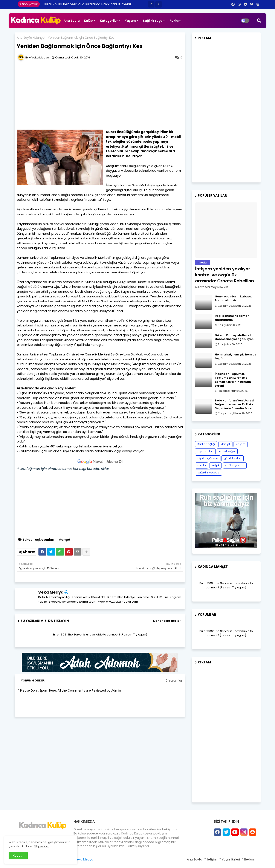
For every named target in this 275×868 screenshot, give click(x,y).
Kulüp (88, 21)
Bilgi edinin (42, 846)
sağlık (215, 465)
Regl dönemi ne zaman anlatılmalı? (232, 318)
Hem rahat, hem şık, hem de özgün (236, 357)
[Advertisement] (102, 96)
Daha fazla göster (167, 621)
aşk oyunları (45, 540)
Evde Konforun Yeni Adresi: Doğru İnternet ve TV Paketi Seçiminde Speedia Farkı (235, 404)
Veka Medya (51, 592)
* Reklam (249, 859)
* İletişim (211, 859)
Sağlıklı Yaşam (154, 21)
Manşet (40, 38)
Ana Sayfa (72, 21)
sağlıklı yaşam (235, 465)
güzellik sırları (233, 458)
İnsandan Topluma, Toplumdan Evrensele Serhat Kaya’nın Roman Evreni (233, 380)
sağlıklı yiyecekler (209, 472)
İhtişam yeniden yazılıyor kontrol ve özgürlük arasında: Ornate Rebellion (225, 275)
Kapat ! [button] (18, 856)
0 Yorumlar (174, 681)
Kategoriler (109, 21)
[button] (151, 4)
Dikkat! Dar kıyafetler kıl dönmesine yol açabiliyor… (235, 337)
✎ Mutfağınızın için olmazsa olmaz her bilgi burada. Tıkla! (63, 469)
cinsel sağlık (227, 451)
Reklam (176, 21)
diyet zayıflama (208, 458)
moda (202, 465)
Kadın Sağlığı (206, 444)
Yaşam (130, 21)
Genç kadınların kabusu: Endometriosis (233, 299)
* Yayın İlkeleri (230, 859)
